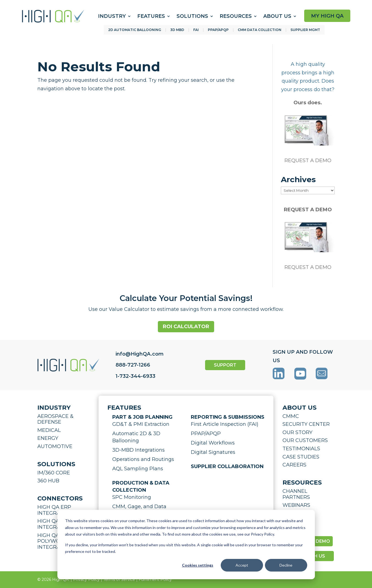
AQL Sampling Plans (138, 469)
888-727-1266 (133, 365)
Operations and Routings (143, 459)
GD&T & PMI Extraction (141, 424)
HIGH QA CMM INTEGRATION (55, 524)
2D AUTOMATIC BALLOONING (135, 30)
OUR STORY (297, 432)
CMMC (291, 416)
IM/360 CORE (54, 473)
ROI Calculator (186, 327)
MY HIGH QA (327, 16)
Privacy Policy (86, 579)
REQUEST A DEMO (308, 161)
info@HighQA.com (140, 354)
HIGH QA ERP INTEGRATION (55, 510)
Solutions (192, 16)
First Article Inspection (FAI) (225, 424)
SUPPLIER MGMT (305, 30)
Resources (236, 16)
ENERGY (48, 438)
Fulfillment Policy (155, 579)
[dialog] (186, 545)
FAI (196, 30)
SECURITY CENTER (306, 424)
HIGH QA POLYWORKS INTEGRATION (55, 541)
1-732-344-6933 (135, 376)
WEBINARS (296, 505)
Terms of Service (119, 579)
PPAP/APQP (218, 30)
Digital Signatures (213, 452)
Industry (112, 16)
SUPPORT (225, 365)
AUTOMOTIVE (55, 446)
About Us (277, 16)
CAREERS (294, 465)
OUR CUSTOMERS (305, 440)
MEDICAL (49, 430)
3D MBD (177, 30)
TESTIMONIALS (301, 449)
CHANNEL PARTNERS (296, 494)
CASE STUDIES (301, 457)
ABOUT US (300, 408)
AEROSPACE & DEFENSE (55, 419)
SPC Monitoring (132, 497)
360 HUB (48, 481)
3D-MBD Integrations (139, 450)
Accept (242, 565)
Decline (286, 565)
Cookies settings (198, 565)
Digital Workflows (213, 443)
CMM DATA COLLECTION (260, 30)
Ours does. (308, 103)
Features (151, 16)
